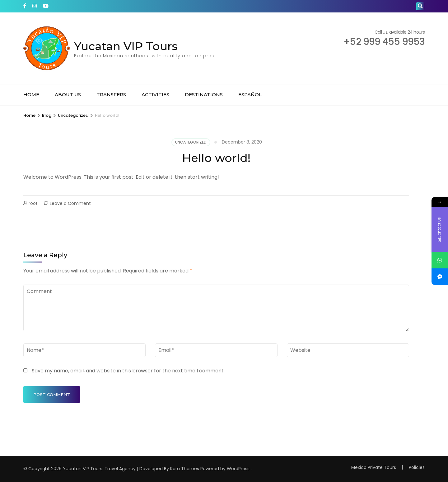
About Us (68, 95)
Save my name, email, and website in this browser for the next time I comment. (128, 371)
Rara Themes (185, 469)
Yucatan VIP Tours (126, 46)
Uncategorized (191, 142)
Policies (417, 467)
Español (250, 95)
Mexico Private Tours (374, 467)
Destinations (204, 95)
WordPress (238, 469)
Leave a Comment (70, 203)
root (33, 203)
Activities (155, 95)
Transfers (111, 95)
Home (31, 95)
